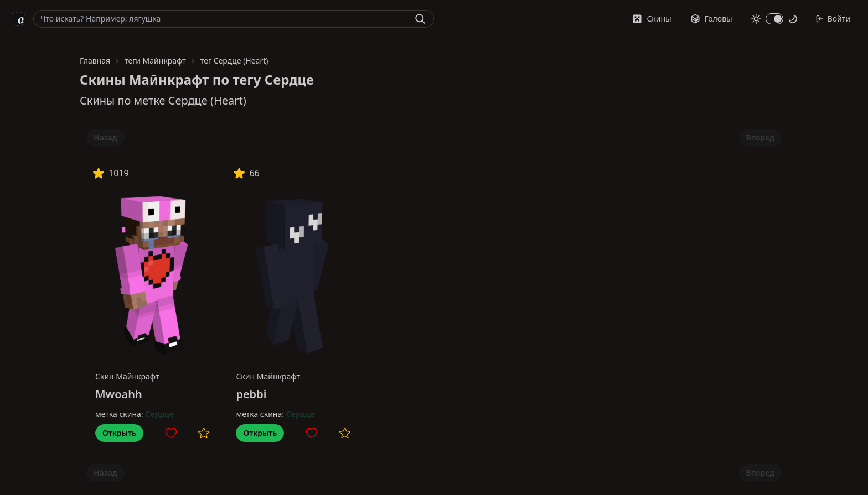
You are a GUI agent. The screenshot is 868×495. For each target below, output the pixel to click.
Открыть (119, 433)
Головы (711, 19)
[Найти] (420, 19)
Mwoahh (119, 394)
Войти (833, 19)
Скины (652, 19)
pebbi (251, 394)
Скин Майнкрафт (127, 376)
